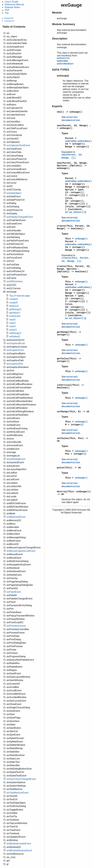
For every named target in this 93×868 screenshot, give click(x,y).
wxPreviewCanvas (16, 626)
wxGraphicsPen (15, 364)
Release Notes (12, 7)
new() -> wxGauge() (70, 112)
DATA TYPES (61, 70)
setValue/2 (15, 336)
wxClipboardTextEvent (18, 145)
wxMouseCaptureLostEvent (21, 551)
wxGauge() (81, 239)
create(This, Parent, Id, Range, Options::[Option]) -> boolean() (74, 269)
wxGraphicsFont (15, 350)
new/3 (12, 323)
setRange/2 (15, 333)
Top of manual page (20, 296)
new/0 (12, 320)
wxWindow (63, 61)
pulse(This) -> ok (69, 468)
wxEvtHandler (65, 64)
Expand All (9, 18)
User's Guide (11, 2)
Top (7, 13)
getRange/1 (15, 309)
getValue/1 (15, 313)
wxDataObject (14, 193)
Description (60, 39)
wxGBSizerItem (15, 281)
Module (57, 13)
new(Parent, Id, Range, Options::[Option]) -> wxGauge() (72, 166)
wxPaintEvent (14, 592)
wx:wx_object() (75, 212)
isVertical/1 (15, 316)
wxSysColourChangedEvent (21, 779)
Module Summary (64, 24)
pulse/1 (13, 330)
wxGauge (62, 48)
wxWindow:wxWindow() (78, 141)
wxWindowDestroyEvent (19, 850)
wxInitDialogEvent (16, 459)
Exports (57, 106)
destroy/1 (14, 306)
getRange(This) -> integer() (69, 333)
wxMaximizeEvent (16, 517)
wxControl (63, 58)
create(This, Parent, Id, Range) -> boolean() (74, 227)
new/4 (12, 326)
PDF (7, 10)
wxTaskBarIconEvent (18, 793)
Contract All (9, 21)
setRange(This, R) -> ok (73, 412)
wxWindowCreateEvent (19, 844)
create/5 (14, 303)
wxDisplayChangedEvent (20, 217)
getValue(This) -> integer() (69, 360)
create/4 (14, 299)
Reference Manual (14, 4)
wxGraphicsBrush (16, 343)
